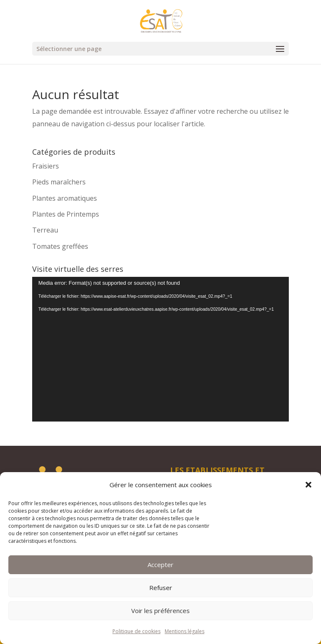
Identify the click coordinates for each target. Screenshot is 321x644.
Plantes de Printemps (66, 214)
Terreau (45, 230)
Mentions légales (185, 631)
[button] (308, 485)
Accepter (160, 565)
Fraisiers (46, 166)
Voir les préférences (160, 611)
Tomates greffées (60, 246)
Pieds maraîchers (59, 182)
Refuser (161, 588)
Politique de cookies (136, 631)
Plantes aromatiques (65, 198)
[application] (160, 349)
